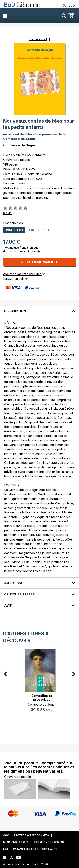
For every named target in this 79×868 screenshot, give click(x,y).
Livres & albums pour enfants (24, 155)
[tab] (39, 309)
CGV (6, 835)
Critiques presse (19, 594)
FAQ (6, 849)
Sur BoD (69, 5)
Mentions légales (16, 842)
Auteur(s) (13, 583)
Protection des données (31, 835)
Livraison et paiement (49, 842)
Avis (8, 605)
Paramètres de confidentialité (35, 849)
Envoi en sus (30, 248)
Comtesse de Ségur (19, 145)
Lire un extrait (38, 39)
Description (15, 311)
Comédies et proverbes (42, 698)
